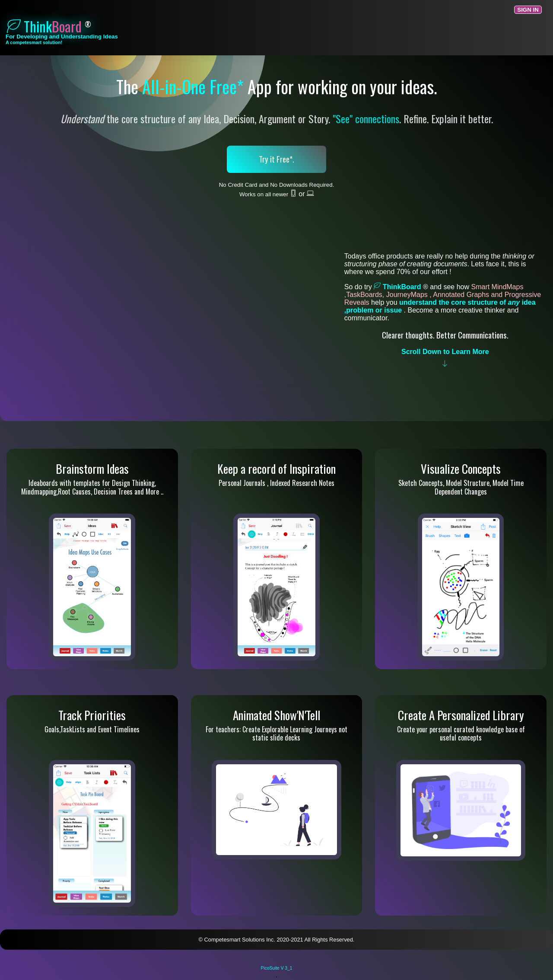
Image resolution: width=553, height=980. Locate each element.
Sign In (528, 10)
